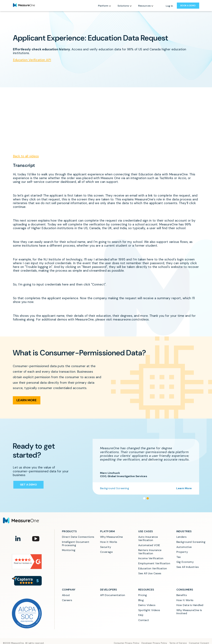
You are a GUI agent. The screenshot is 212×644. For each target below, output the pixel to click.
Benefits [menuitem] (182, 595)
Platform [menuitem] (107, 531)
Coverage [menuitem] (106, 552)
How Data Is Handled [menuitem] (190, 605)
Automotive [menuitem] (184, 547)
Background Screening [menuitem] (191, 542)
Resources (145, 6)
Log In (169, 6)
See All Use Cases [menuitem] (150, 574)
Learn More (23, 400)
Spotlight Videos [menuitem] (149, 610)
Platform (103, 6)
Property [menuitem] (182, 552)
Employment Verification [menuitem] (154, 564)
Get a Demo (27, 485)
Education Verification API (32, 60)
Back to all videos (26, 156)
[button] (147, 498)
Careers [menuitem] (67, 600)
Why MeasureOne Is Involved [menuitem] (190, 612)
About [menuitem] (66, 595)
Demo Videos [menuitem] (147, 605)
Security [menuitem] (106, 547)
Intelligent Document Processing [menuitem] (76, 544)
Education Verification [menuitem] (153, 569)
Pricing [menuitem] (143, 595)
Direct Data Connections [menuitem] (78, 537)
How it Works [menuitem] (109, 542)
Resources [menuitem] (146, 590)
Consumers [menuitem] (185, 590)
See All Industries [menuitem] (188, 567)
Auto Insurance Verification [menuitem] (148, 539)
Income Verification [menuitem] (151, 558)
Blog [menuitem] (141, 600)
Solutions (123, 6)
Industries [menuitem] (184, 531)
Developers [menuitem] (109, 590)
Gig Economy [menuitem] (185, 562)
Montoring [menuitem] (69, 550)
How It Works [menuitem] (185, 600)
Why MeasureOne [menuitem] (112, 537)
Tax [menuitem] (179, 557)
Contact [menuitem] (144, 620)
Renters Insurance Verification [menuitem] (150, 552)
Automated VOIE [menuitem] (149, 545)
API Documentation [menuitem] (113, 595)
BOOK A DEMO (188, 6)
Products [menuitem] (69, 531)
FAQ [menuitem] (141, 615)
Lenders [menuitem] (182, 537)
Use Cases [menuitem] (146, 531)
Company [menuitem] (69, 590)
